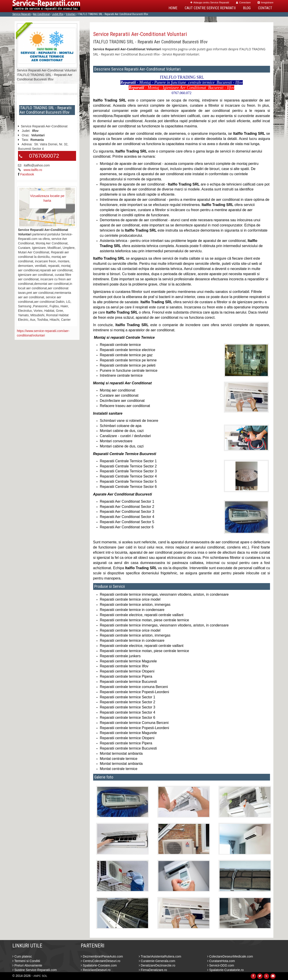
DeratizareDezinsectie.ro (157, 965)
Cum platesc (22, 956)
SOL (45, 976)
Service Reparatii (22, 14)
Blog (247, 8)
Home (173, 8)
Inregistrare (265, 2)
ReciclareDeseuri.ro (96, 970)
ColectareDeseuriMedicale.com (230, 956)
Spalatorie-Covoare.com (99, 965)
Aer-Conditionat (41, 14)
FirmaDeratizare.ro (153, 970)
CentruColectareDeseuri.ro (100, 961)
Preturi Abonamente (27, 965)
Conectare (243, 2)
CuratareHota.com (221, 961)
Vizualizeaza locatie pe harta (47, 198)
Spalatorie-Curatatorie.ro (225, 970)
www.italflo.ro (33, 170)
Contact (265, 8)
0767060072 (44, 156)
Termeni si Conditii (26, 961)
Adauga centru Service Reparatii (210, 2)
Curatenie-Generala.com (157, 961)
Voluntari (71, 14)
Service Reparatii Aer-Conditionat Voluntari (140, 34)
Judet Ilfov (58, 14)
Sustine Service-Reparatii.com (35, 970)
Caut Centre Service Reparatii (210, 8)
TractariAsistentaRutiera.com (160, 956)
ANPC (37, 976)
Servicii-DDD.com (221, 965)
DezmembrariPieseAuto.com (102, 956)
